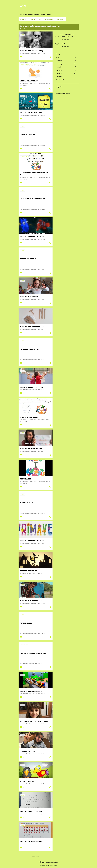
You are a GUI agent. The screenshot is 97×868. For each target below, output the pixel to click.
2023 (57, 58)
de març (60, 70)
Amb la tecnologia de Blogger (49, 862)
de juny (60, 61)
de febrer (60, 73)
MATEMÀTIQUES (49, 19)
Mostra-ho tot (24, 28)
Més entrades (36, 856)
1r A (23, 5)
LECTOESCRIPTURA (36, 19)
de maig (60, 64)
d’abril (59, 67)
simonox (55, 865)
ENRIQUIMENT (61, 19)
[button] (50, 57)
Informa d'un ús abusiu (63, 93)
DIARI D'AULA (23, 19)
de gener (60, 77)
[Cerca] (77, 6)
